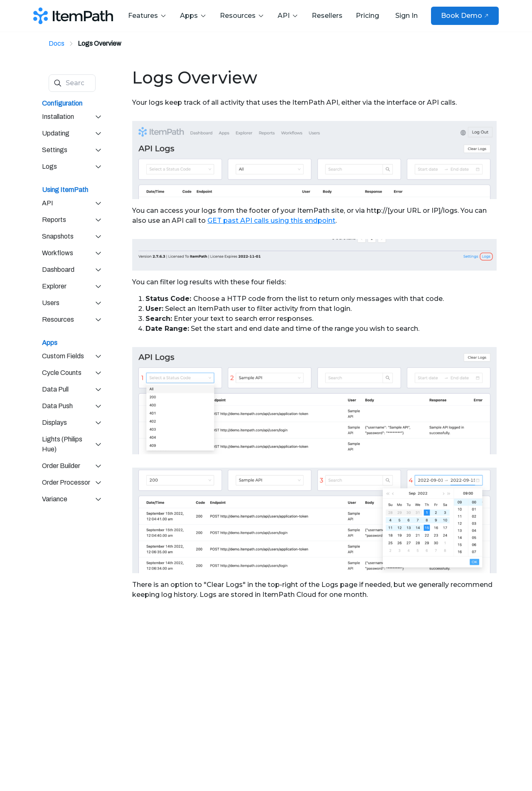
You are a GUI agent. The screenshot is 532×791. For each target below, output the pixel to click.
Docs (57, 43)
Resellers (327, 16)
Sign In (406, 16)
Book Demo (465, 16)
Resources (242, 16)
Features (147, 16)
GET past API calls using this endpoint (271, 221)
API (288, 16)
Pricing (367, 16)
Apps (193, 16)
